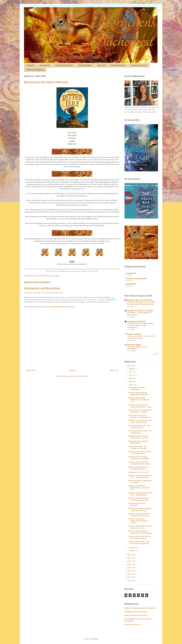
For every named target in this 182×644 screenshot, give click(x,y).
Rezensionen (45, 65)
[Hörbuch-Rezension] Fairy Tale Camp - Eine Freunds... (140, 421)
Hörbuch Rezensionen (64, 65)
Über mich (101, 65)
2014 (129, 580)
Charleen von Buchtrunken (137, 279)
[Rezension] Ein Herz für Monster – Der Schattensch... (140, 416)
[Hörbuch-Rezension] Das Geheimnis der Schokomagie (140, 532)
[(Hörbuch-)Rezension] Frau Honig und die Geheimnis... (139, 543)
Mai (131, 378)
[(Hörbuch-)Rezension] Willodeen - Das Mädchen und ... (139, 400)
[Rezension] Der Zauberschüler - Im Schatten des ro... (140, 453)
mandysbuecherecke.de (136, 321)
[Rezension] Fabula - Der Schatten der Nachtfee (138, 447)
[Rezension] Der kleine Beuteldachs (137, 388)
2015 (129, 577)
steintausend (131, 273)
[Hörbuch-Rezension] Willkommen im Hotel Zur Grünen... (139, 521)
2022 (129, 555)
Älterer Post (114, 370)
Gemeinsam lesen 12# (133, 624)
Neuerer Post (31, 370)
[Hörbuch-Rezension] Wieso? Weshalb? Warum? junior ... (140, 515)
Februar (132, 548)
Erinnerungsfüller (85, 65)
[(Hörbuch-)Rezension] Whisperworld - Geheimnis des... (139, 488)
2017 (129, 571)
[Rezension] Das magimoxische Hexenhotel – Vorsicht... (140, 411)
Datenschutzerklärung (35, 70)
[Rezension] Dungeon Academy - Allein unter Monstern (140, 509)
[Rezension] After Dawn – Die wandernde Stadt (139, 427)
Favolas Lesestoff (134, 334)
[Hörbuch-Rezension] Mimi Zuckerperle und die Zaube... (140, 463)
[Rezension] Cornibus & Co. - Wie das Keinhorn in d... (139, 468)
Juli (130, 372)
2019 (129, 564)
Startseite (30, 65)
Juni (131, 375)
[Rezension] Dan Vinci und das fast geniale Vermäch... (140, 537)
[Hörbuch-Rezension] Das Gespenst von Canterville (139, 458)
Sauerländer (72, 133)
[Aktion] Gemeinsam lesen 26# (136, 615)
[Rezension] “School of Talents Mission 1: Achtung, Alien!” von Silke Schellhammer (141, 326)
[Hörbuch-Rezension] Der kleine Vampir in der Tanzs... (140, 527)
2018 (129, 568)
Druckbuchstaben (134, 345)
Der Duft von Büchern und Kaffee (140, 311)
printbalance (131, 284)
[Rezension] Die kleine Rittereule (137, 504)
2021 (129, 558)
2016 (129, 574)
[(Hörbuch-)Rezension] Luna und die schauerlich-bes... (139, 499)
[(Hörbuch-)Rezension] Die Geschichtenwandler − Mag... (140, 406)
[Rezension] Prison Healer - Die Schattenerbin (140, 432)
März (131, 385)
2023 (129, 366)
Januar (132, 551)
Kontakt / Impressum (139, 65)
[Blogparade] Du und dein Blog (136, 612)
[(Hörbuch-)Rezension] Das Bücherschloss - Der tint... (139, 437)
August (132, 369)
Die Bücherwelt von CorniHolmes (140, 300)
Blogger (95, 639)
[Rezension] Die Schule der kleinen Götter (139, 442)
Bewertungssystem (118, 65)
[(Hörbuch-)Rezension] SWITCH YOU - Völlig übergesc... (140, 494)
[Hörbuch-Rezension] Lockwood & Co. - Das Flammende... (140, 476)
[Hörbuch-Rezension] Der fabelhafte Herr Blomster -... (140, 394)
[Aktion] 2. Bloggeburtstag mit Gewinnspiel (140, 608)
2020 (129, 561)
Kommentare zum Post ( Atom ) (76, 376)
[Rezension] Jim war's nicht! (139, 472)
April (131, 381)
